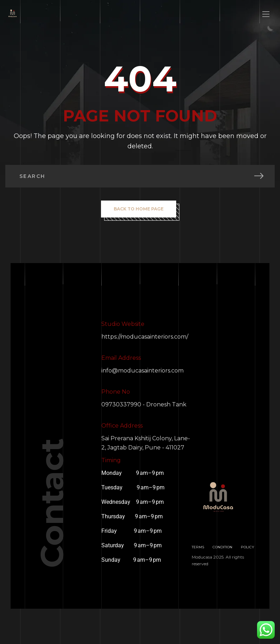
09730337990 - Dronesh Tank (144, 404)
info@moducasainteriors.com (142, 371)
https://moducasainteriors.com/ (145, 337)
